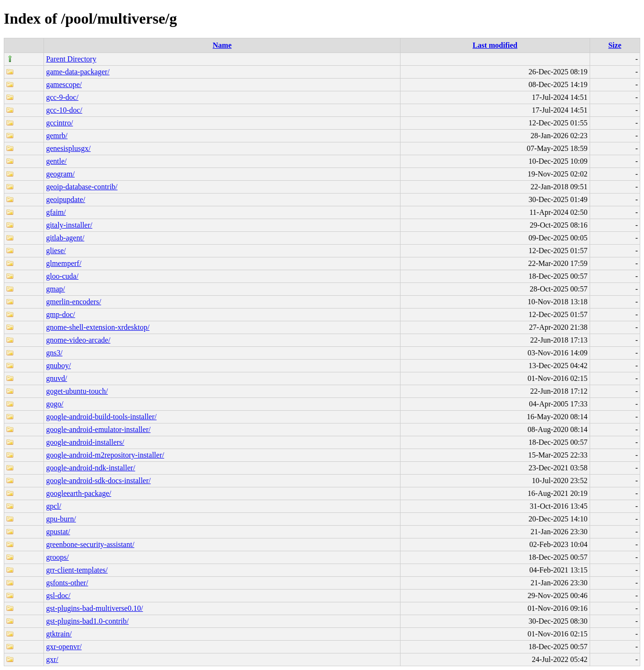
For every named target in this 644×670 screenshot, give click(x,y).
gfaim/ (56, 212)
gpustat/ (58, 532)
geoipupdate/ (65, 199)
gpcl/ (53, 506)
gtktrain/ (59, 634)
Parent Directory (71, 59)
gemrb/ (57, 136)
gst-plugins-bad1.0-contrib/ (87, 621)
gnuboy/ (58, 366)
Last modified (495, 45)
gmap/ (55, 289)
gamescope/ (64, 84)
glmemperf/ (64, 263)
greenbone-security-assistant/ (90, 544)
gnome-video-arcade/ (78, 340)
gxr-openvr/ (64, 647)
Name (222, 45)
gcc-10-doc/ (64, 110)
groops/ (57, 557)
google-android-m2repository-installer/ (105, 455)
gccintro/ (59, 123)
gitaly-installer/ (69, 225)
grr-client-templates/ (77, 570)
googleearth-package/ (78, 493)
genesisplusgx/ (68, 148)
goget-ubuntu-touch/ (77, 391)
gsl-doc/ (58, 595)
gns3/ (54, 353)
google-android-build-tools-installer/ (101, 417)
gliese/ (56, 251)
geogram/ (60, 174)
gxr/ (52, 659)
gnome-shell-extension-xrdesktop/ (98, 327)
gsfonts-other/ (67, 583)
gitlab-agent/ (65, 238)
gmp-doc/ (60, 314)
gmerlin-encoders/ (73, 302)
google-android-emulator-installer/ (98, 429)
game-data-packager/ (78, 72)
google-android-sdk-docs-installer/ (98, 480)
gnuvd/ (56, 378)
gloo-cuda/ (62, 276)
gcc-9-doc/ (62, 97)
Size (615, 45)
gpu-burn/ (61, 519)
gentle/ (56, 161)
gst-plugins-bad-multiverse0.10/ (94, 608)
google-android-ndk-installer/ (90, 468)
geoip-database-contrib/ (82, 187)
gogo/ (54, 404)
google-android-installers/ (85, 442)
